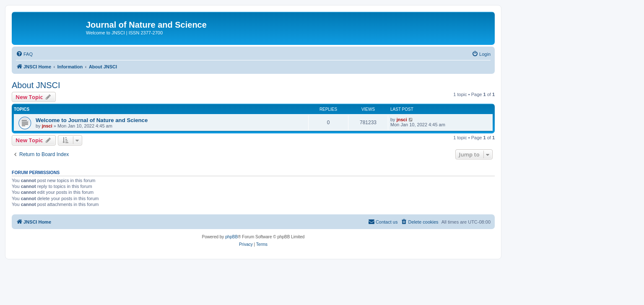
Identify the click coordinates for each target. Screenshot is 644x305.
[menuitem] (24, 54)
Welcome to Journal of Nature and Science (92, 120)
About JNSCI (36, 85)
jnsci (47, 126)
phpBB (231, 237)
